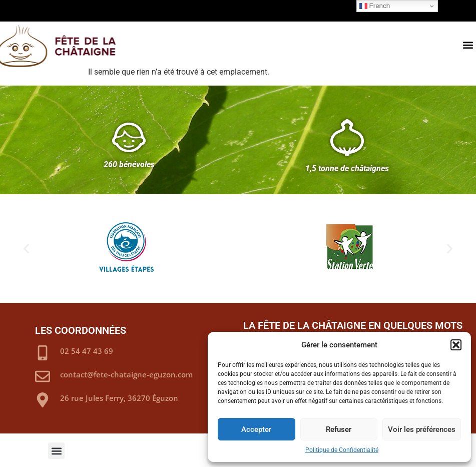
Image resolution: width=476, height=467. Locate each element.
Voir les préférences (422, 429)
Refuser (339, 429)
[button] (456, 345)
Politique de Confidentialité (342, 450)
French (375, 6)
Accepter (256, 429)
